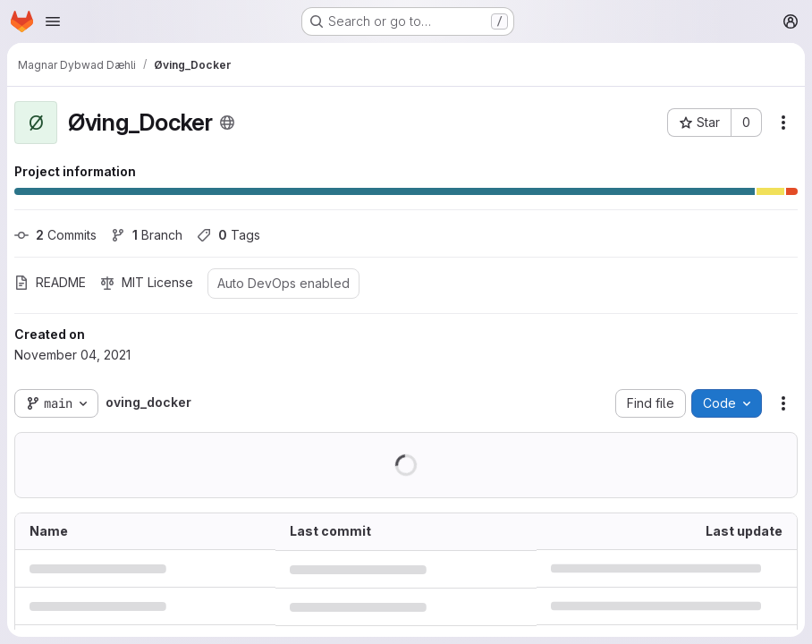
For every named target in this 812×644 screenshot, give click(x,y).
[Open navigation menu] (53, 21)
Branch (147, 235)
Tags (228, 235)
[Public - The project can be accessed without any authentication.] (227, 123)
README (50, 282)
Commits (55, 235)
